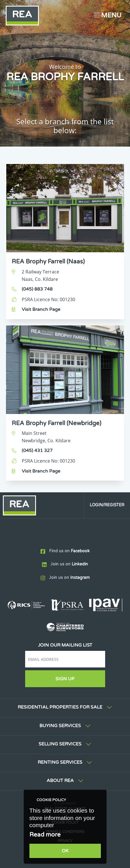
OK (65, 851)
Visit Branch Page (41, 309)
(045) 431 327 (37, 451)
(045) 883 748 (37, 289)
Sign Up (65, 679)
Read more (45, 835)
